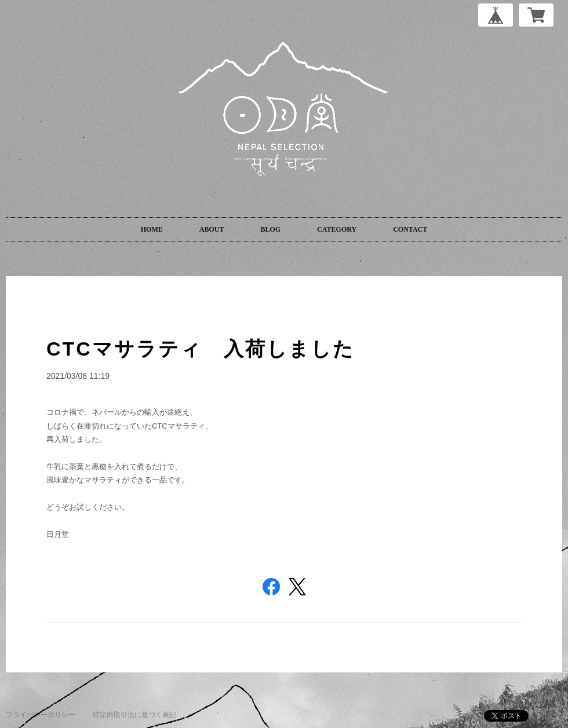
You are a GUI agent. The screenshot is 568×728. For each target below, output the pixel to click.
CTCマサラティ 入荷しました (201, 349)
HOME (152, 229)
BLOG (270, 229)
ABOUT (212, 229)
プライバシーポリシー (41, 715)
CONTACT (410, 229)
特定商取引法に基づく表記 (134, 715)
